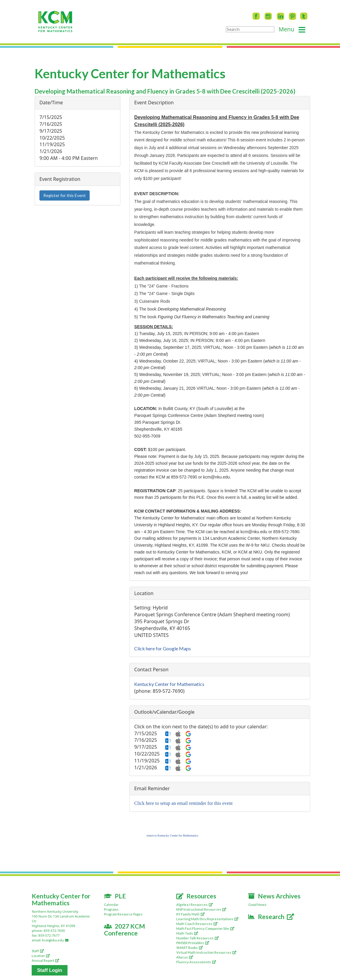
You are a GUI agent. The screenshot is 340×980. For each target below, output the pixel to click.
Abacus (185, 957)
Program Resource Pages (123, 914)
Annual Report (45, 960)
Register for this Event (65, 195)
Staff (38, 951)
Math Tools (187, 933)
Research (271, 916)
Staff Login (50, 970)
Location (41, 956)
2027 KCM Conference (125, 929)
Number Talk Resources (197, 938)
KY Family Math (190, 914)
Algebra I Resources (194, 905)
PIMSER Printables (193, 943)
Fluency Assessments (196, 962)
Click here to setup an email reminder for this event (183, 803)
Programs (111, 909)
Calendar (111, 905)
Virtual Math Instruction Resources (206, 952)
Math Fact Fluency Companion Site (205, 928)
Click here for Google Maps (163, 648)
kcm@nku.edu (56, 940)
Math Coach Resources (197, 924)
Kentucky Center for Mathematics (169, 684)
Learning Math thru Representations (207, 919)
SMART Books (190, 948)
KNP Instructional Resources (201, 909)
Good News (257, 905)
